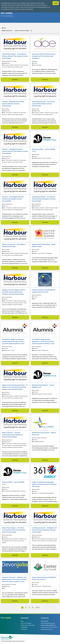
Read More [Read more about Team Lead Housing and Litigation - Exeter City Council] (45, 601)
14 (37, 608)
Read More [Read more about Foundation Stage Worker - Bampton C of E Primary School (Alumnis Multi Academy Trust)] (45, 363)
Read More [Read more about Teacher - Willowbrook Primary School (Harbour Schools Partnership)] (15, 127)
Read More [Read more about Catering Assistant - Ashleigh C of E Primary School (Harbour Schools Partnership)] (45, 555)
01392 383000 (44, 621)
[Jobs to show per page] (31, 31)
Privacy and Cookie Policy (28, 625)
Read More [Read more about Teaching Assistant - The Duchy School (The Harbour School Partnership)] (45, 127)
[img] (39, 608)
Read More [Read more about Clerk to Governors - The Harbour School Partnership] (15, 268)
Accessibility (24, 627)
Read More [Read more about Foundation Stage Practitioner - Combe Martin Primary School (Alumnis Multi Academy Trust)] (15, 363)
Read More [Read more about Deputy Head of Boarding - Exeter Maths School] (45, 268)
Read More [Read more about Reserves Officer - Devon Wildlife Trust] (45, 175)
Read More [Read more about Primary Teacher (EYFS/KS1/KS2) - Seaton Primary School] (45, 317)
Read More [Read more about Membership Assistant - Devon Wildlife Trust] (45, 411)
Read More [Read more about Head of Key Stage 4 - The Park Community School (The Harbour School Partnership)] (15, 555)
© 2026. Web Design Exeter (8, 641)
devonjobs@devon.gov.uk (48, 623)
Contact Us (24, 629)
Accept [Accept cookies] (56, 3)
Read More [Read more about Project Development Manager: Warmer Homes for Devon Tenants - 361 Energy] (45, 506)
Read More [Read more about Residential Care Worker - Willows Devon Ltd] (45, 460)
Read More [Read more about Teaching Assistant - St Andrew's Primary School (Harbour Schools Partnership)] (45, 222)
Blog (22, 621)
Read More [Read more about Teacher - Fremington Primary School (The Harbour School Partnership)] (15, 222)
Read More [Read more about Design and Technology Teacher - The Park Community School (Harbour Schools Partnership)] (15, 317)
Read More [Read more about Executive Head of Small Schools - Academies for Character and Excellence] (45, 80)
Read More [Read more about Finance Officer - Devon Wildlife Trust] (15, 506)
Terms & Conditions (26, 623)
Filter (4, 28)
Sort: (4, 31)
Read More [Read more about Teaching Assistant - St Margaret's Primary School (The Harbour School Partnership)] (15, 80)
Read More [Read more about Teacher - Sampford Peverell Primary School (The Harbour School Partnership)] (15, 175)
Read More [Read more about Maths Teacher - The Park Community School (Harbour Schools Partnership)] (15, 460)
